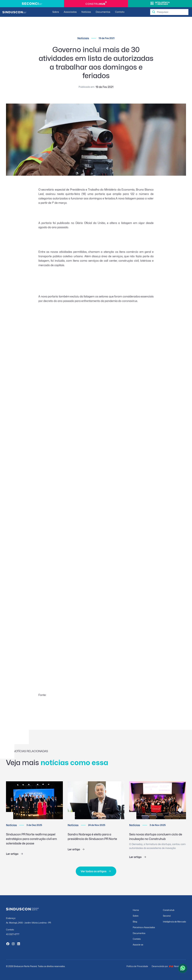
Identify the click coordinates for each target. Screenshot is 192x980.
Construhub (169, 910)
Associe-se (138, 945)
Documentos (103, 12)
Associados (70, 12)
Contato (120, 12)
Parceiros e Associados (144, 927)
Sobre (56, 12)
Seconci (167, 916)
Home (136, 910)
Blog (135, 922)
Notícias (86, 12)
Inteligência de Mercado (174, 922)
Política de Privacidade (137, 966)
